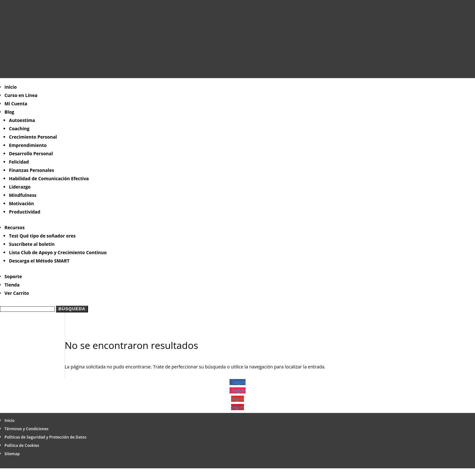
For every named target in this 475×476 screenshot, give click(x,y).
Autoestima (22, 120)
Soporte (13, 276)
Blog (9, 112)
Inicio (11, 87)
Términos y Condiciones (27, 429)
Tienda (12, 285)
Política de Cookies (22, 445)
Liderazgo (20, 187)
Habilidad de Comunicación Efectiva (49, 178)
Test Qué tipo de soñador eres (42, 236)
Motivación (21, 203)
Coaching (19, 129)
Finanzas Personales (32, 170)
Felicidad (19, 162)
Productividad (25, 212)
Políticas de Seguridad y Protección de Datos (45, 437)
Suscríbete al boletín (32, 244)
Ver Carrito (17, 293)
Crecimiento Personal (33, 137)
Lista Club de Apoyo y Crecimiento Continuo (58, 252)
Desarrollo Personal (31, 153)
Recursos (15, 227)
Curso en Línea (21, 95)
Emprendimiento (28, 145)
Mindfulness (23, 195)
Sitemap (12, 454)
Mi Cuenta (16, 104)
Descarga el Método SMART (39, 261)
